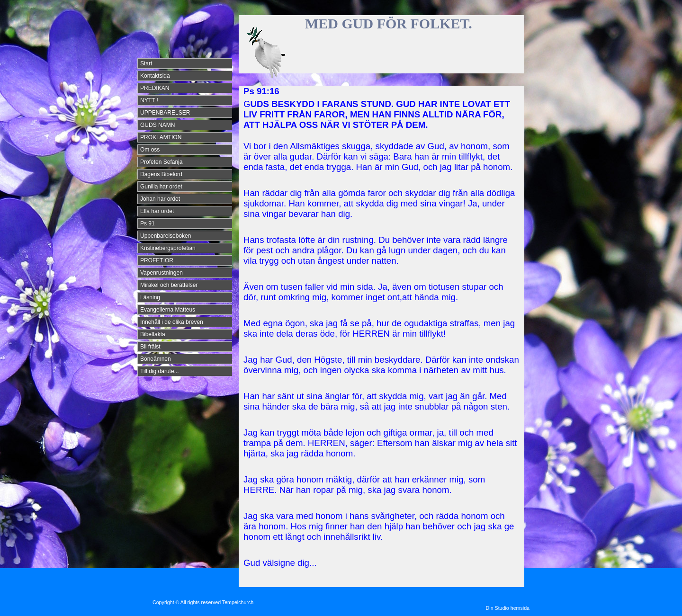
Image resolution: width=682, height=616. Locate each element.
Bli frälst (150, 347)
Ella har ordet (157, 211)
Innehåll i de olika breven (172, 322)
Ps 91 (148, 223)
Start (146, 63)
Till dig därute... (160, 371)
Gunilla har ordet (161, 187)
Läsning (150, 297)
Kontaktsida (155, 76)
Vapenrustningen (162, 273)
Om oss (150, 150)
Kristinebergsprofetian (168, 248)
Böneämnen (156, 359)
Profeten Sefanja (161, 162)
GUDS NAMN (157, 125)
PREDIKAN (155, 88)
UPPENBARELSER (165, 113)
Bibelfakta (153, 334)
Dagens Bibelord (161, 174)
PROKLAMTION (161, 137)
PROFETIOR (157, 260)
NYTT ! (149, 100)
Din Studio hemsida (508, 608)
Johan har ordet (160, 199)
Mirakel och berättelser (169, 285)
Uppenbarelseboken (166, 236)
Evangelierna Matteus (168, 310)
